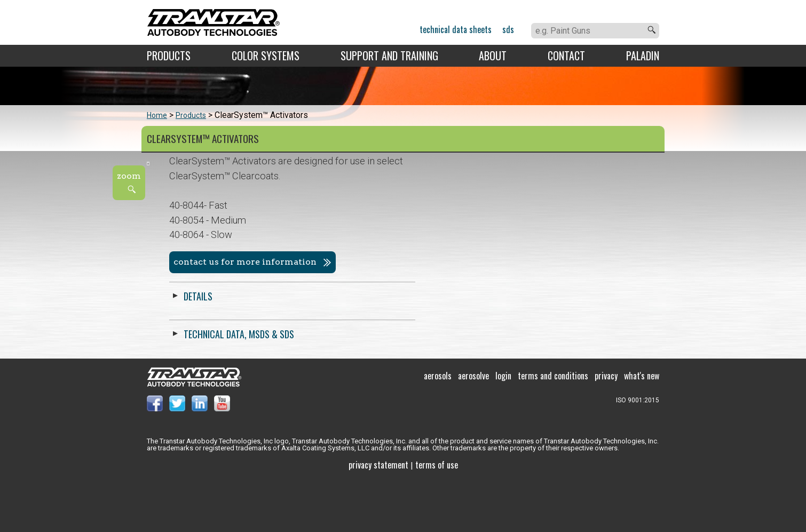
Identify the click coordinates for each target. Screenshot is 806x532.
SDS (508, 29)
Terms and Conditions (553, 427)
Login (503, 427)
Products (169, 55)
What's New (642, 427)
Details (441, 296)
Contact (566, 55)
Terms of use (437, 516)
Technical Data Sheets (456, 29)
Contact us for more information (488, 262)
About (493, 55)
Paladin (643, 55)
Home (157, 115)
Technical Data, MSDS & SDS (482, 334)
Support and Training (389, 55)
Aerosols (438, 427)
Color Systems (266, 55)
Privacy (606, 427)
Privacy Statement (378, 516)
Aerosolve (473, 427)
